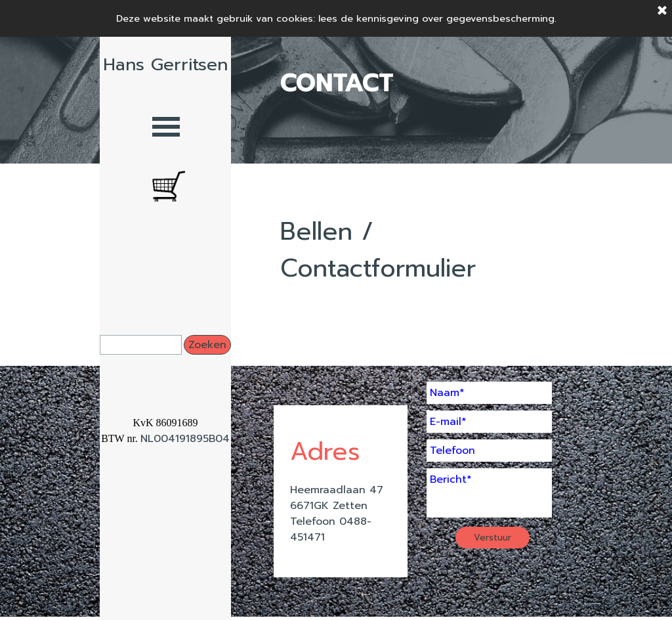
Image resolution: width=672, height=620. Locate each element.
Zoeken (207, 345)
